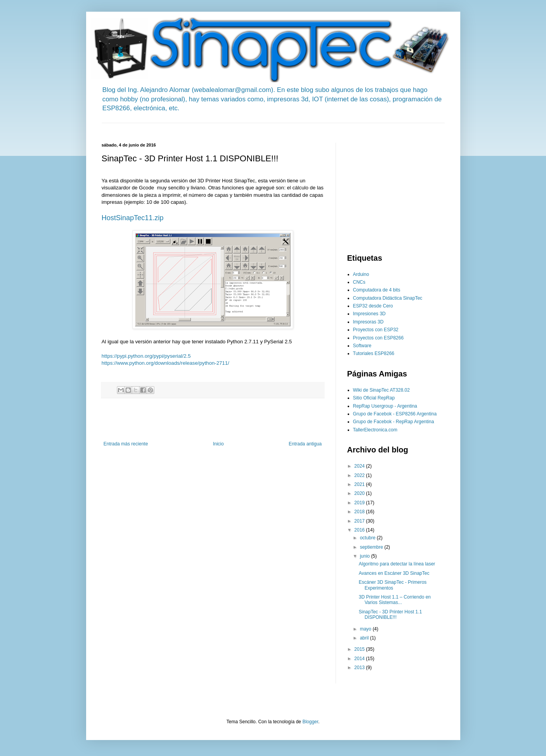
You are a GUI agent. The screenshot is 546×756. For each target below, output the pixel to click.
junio (365, 556)
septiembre (372, 547)
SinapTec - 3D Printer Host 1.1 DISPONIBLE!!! (390, 615)
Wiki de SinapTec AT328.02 (382, 390)
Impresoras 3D (368, 322)
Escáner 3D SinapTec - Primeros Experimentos (392, 585)
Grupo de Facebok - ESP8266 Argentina (395, 414)
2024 (360, 466)
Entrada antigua (305, 444)
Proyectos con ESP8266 (378, 338)
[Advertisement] (244, 126)
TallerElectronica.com (375, 430)
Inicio (218, 444)
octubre (368, 538)
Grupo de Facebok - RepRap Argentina (394, 422)
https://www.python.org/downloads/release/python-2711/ (166, 363)
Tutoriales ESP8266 (374, 353)
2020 (360, 493)
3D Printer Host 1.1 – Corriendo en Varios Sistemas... (395, 600)
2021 (360, 484)
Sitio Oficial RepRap (374, 398)
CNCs (359, 282)
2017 (360, 521)
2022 (360, 475)
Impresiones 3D (369, 314)
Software (362, 346)
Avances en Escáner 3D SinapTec (394, 573)
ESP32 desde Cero (373, 306)
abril (365, 638)
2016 (360, 530)
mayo (366, 629)
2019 (360, 503)
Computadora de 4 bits (377, 290)
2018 (360, 512)
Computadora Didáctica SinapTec (388, 298)
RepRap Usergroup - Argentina (385, 406)
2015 (360, 649)
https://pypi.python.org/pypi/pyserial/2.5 (146, 356)
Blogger (310, 722)
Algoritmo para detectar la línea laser (397, 564)
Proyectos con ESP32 (376, 330)
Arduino (361, 274)
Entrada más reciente (126, 444)
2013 (360, 668)
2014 (360, 659)
